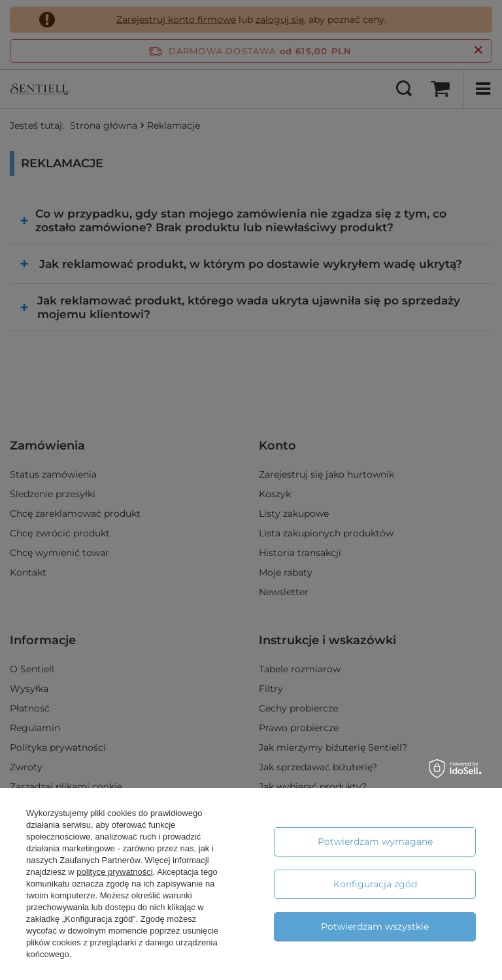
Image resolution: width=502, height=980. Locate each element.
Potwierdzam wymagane (375, 841)
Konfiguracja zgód (375, 884)
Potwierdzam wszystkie (375, 926)
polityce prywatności (114, 872)
